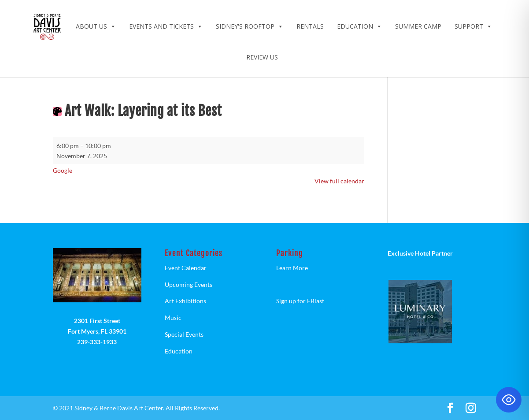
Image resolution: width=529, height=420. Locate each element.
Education (359, 26)
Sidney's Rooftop (250, 26)
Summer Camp (418, 26)
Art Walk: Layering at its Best (143, 111)
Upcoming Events (189, 284)
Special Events (184, 334)
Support (473, 26)
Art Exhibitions (185, 301)
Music (173, 318)
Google (63, 170)
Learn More (292, 268)
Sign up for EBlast (300, 301)
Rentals (310, 26)
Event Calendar (186, 268)
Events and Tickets (166, 26)
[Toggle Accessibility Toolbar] (509, 400)
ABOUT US (96, 26)
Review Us (262, 57)
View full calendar (339, 181)
